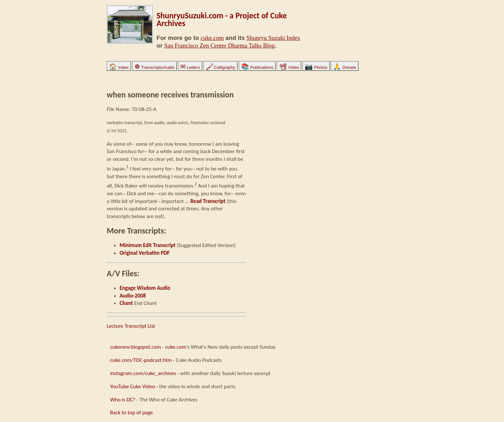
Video (289, 67)
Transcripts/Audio (154, 67)
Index (119, 67)
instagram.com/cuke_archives (143, 373)
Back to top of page (131, 413)
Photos (316, 67)
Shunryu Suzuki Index (273, 38)
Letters (190, 67)
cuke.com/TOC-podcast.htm (141, 360)
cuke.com (212, 38)
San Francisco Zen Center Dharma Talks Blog (220, 46)
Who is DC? (123, 400)
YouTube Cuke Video (132, 386)
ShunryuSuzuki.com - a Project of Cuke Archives (222, 19)
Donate (345, 67)
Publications (257, 67)
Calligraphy (221, 67)
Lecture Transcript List (131, 326)
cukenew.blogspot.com (135, 347)
